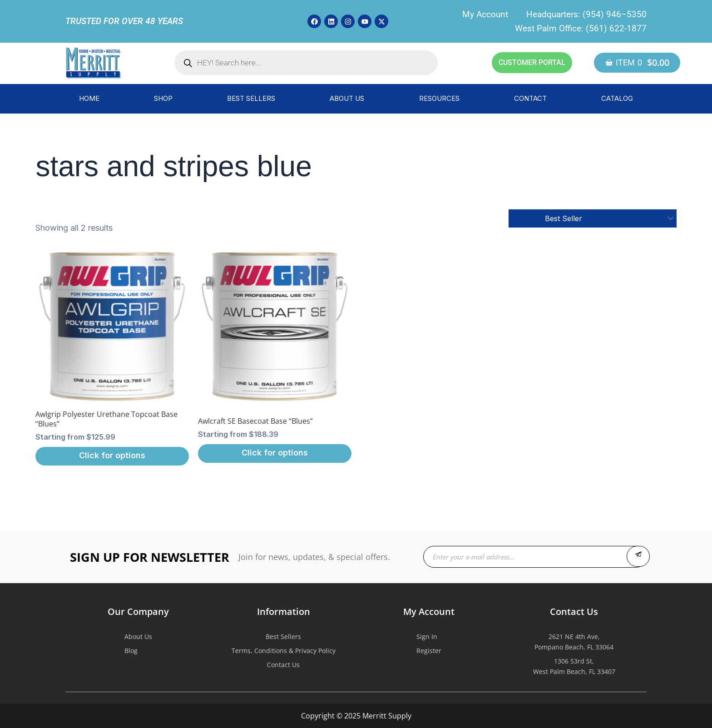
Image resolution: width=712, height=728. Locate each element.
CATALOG (617, 98)
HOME (89, 98)
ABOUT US (347, 98)
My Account (485, 14)
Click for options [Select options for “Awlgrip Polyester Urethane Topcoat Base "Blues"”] (112, 455)
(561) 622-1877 (616, 28)
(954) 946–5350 (615, 14)
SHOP (163, 98)
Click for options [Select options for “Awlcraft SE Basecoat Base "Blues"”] (275, 453)
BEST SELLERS (251, 98)
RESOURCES (439, 98)
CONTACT (530, 98)
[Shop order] (593, 218)
